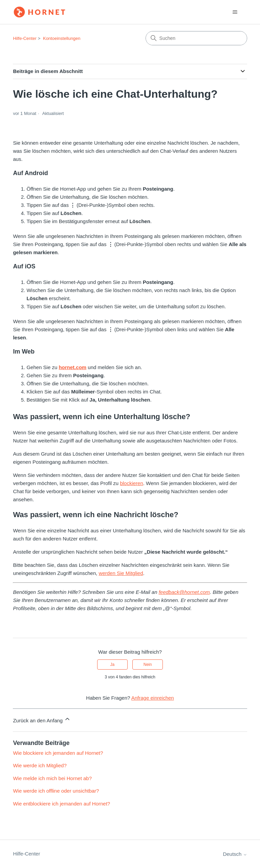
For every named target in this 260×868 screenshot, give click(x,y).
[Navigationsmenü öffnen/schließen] (235, 12)
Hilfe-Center (25, 38)
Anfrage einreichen (153, 698)
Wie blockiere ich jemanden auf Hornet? (58, 753)
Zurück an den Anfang (42, 719)
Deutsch (235, 854)
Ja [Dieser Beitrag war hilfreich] (113, 665)
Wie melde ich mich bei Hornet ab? (52, 778)
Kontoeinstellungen (62, 38)
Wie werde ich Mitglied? (40, 765)
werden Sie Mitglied (121, 573)
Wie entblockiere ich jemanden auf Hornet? (61, 804)
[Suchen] (196, 38)
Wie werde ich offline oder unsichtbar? (56, 791)
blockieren (131, 483)
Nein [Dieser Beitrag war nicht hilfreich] (148, 665)
